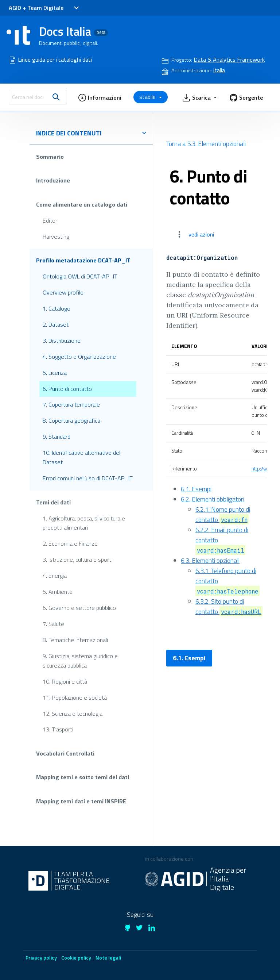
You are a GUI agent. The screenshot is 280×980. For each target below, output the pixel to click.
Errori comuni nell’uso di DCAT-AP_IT (88, 478)
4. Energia (55, 576)
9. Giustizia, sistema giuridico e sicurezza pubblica (80, 661)
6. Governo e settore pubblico (79, 608)
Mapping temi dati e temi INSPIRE (81, 801)
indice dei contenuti (91, 133)
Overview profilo (63, 292)
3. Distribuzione (62, 341)
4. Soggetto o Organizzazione (79, 356)
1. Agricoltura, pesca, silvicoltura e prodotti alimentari (84, 523)
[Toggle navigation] (76, 8)
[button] (100, 97)
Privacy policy (41, 958)
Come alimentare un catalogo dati (82, 204)
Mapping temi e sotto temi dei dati (83, 777)
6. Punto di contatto (67, 388)
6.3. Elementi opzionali (210, 560)
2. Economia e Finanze (70, 543)
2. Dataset (56, 324)
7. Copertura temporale (71, 404)
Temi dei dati (53, 502)
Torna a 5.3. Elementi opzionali (206, 144)
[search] (56, 97)
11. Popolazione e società (75, 697)
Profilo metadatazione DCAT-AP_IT (83, 260)
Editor (50, 220)
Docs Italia (73, 31)
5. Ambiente (58, 592)
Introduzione (53, 180)
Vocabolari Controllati (65, 753)
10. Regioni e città (65, 681)
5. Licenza (55, 372)
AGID (15, 8)
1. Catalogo (57, 308)
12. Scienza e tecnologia (73, 713)
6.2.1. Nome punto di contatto (223, 514)
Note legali (108, 958)
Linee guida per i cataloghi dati (55, 59)
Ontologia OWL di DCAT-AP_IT (80, 276)
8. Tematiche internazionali (75, 640)
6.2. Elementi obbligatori (213, 499)
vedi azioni (201, 234)
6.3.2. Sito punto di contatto (229, 606)
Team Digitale (45, 8)
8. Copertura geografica (71, 420)
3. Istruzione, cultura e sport (77, 560)
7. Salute (53, 624)
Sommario (50, 157)
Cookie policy (76, 958)
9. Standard (57, 437)
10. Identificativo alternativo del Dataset (81, 457)
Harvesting (56, 236)
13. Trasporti (58, 729)
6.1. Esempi (196, 489)
